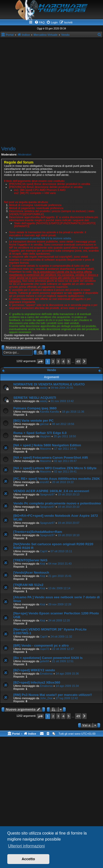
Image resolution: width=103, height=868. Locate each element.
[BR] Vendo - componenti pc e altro (41, 645)
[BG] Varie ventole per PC (33, 421)
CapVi (44, 551)
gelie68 (44, 661)
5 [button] (69, 361)
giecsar (44, 424)
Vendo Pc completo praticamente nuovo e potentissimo (57, 503)
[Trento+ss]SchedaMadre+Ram (38, 532)
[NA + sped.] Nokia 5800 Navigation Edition (47, 445)
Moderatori (25, 154)
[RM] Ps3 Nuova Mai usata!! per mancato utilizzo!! (53, 695)
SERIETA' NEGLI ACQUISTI (35, 398)
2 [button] (53, 361)
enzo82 (45, 482)
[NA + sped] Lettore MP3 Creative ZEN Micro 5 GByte (55, 468)
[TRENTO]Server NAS (30, 560)
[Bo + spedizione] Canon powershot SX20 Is (48, 658)
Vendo (8, 149)
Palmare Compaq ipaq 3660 (35, 408)
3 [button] (58, 361)
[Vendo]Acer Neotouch (31, 573)
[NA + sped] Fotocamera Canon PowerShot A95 (51, 458)
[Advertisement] (51, 92)
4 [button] (63, 361)
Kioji (43, 564)
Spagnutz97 (47, 494)
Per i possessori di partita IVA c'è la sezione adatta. (40, 238)
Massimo (46, 449)
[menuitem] (40, 22)
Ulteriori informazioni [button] (26, 846)
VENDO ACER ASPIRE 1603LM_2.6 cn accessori (51, 491)
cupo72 (45, 649)
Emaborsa (46, 674)
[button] (40, 361)
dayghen (45, 436)
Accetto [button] (28, 859)
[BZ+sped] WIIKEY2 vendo (34, 670)
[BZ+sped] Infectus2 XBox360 (37, 682)
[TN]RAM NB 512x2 (28, 585)
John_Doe (46, 698)
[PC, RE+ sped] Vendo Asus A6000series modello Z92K (57, 479)
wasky (44, 388)
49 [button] (78, 361)
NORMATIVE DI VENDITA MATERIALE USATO (49, 384)
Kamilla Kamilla (49, 412)
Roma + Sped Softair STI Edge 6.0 (40, 433)
